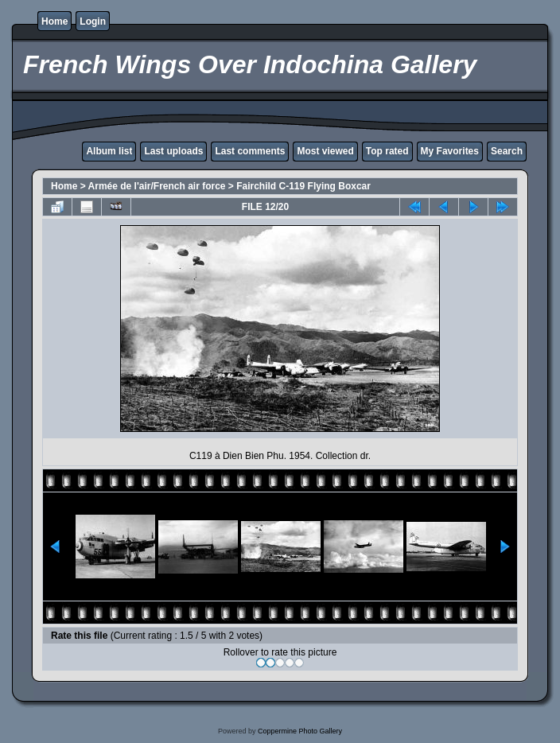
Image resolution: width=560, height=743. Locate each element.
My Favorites (450, 151)
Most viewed (325, 151)
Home (54, 21)
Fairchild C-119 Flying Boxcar (303, 186)
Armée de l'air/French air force (157, 186)
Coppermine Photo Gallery (300, 731)
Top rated (387, 151)
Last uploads (173, 151)
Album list (109, 151)
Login (93, 21)
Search (507, 151)
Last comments (250, 151)
